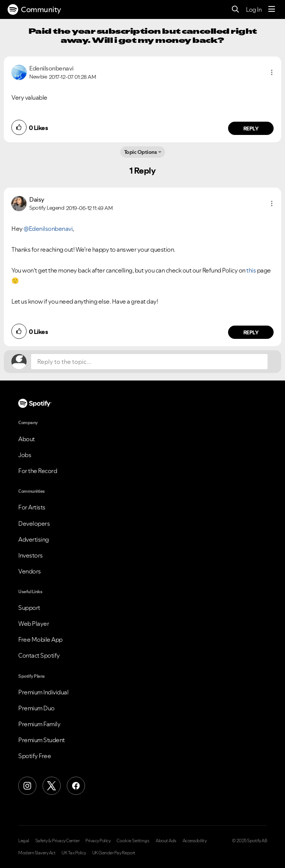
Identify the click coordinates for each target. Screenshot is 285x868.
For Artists (32, 507)
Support (29, 608)
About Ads (166, 841)
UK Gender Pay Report (114, 853)
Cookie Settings (133, 841)
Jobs (25, 455)
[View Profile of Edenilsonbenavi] (51, 68)
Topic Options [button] (141, 152)
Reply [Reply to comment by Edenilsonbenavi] (251, 128)
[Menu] (272, 9)
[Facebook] (76, 786)
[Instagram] (27, 786)
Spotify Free (35, 756)
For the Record (38, 471)
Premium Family (39, 724)
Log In (254, 9)
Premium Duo (36, 708)
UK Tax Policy (74, 853)
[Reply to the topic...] (149, 362)
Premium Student (42, 740)
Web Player (34, 624)
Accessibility (195, 841)
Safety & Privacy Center (57, 841)
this (251, 270)
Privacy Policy (98, 841)
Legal (24, 841)
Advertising (34, 539)
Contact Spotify (39, 655)
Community (34, 9)
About (27, 439)
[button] (272, 72)
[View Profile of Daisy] (37, 199)
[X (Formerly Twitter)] (52, 786)
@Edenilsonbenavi (48, 229)
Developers (34, 523)
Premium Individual (43, 692)
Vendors (30, 571)
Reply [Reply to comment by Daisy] (251, 332)
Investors (31, 555)
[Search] (235, 10)
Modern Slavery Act (37, 853)
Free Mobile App (40, 639)
